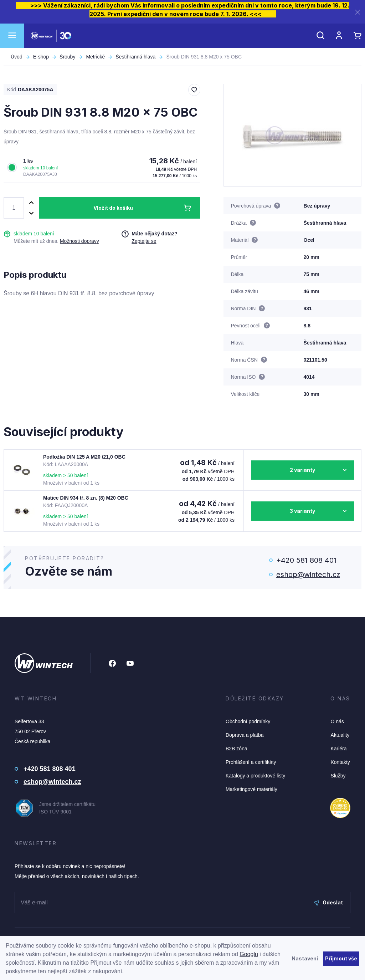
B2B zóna (237, 749)
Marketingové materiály (251, 789)
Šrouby (67, 57)
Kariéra (338, 749)
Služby (338, 776)
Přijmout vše (341, 958)
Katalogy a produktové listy (255, 776)
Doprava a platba (245, 735)
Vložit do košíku (113, 208)
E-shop (41, 57)
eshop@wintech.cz (308, 575)
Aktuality (340, 735)
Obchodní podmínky (248, 721)
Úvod (17, 57)
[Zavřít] (358, 12)
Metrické (95, 57)
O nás (337, 721)
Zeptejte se (144, 241)
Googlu (249, 954)
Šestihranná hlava (135, 57)
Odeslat (328, 902)
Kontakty (340, 762)
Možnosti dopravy (79, 241)
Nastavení (305, 958)
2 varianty (302, 470)
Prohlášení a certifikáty (251, 762)
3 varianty (302, 511)
